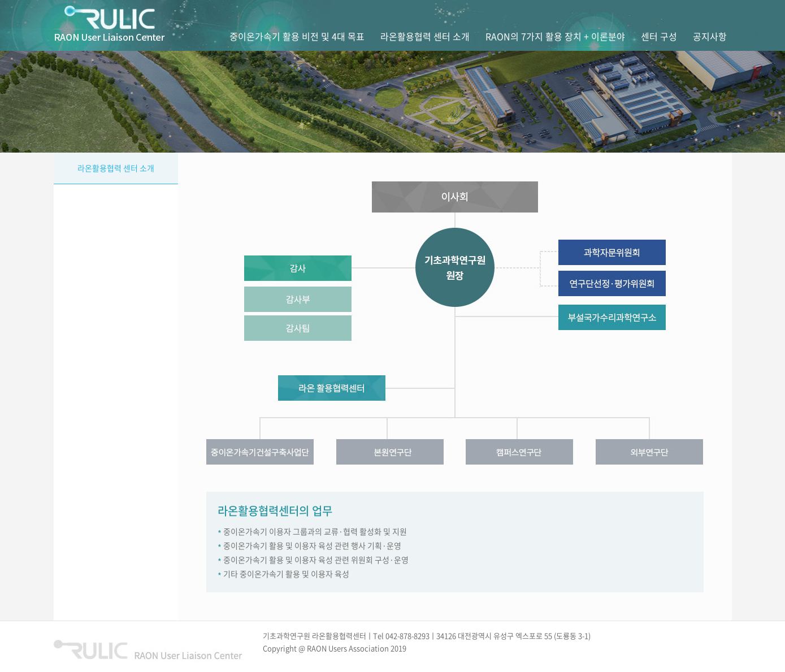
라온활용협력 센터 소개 (116, 168)
